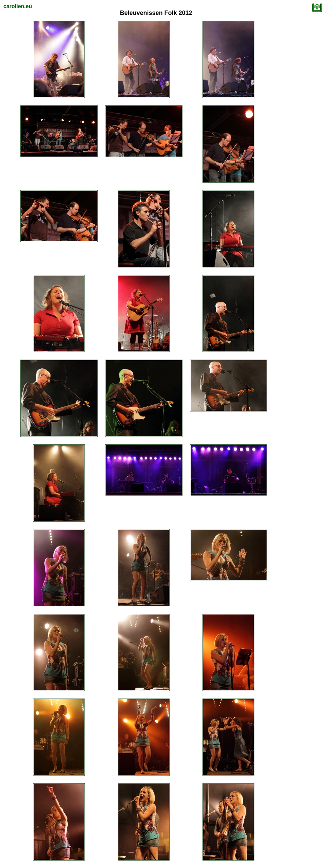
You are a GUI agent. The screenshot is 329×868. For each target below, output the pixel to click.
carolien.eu (18, 6)
